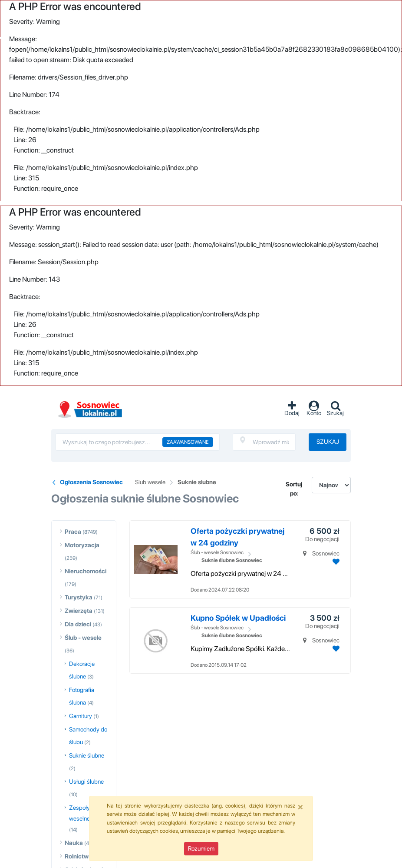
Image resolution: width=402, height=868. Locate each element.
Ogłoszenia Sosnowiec (91, 482)
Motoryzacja (82, 545)
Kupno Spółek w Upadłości (238, 618)
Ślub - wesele (83, 638)
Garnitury (81, 716)
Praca (73, 532)
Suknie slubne (197, 482)
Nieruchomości (86, 571)
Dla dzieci (78, 624)
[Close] (300, 807)
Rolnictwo (78, 856)
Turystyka (79, 597)
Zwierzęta (79, 611)
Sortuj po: (294, 489)
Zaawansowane (188, 442)
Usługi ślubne (86, 782)
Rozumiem (201, 848)
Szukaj (328, 442)
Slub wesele (150, 482)
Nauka (74, 843)
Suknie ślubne (87, 755)
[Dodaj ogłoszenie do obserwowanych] (335, 562)
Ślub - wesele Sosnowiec (217, 552)
